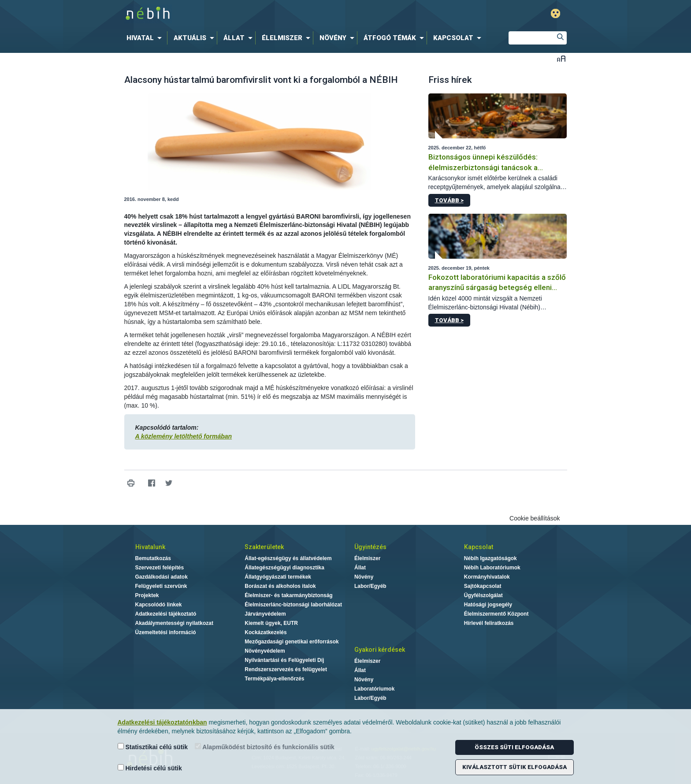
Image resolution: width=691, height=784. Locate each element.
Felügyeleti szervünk (161, 586)
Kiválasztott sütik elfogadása (515, 767)
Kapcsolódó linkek (159, 605)
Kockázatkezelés (266, 632)
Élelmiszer (367, 558)
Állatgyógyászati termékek (278, 577)
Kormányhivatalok (487, 577)
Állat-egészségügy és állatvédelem (288, 558)
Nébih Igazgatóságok (490, 558)
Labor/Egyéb (370, 586)
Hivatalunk (150, 547)
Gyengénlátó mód (555, 13)
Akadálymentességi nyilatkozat (174, 623)
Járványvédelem (265, 614)
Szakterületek (264, 547)
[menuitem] (146, 38)
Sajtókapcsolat (483, 586)
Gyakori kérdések (380, 650)
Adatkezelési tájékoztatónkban (162, 722)
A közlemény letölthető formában (184, 436)
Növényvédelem (265, 651)
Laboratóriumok (374, 689)
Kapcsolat (479, 547)
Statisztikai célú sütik (153, 747)
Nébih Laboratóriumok (492, 568)
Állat (360, 568)
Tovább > (449, 200)
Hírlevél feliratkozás (489, 623)
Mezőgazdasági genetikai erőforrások (292, 642)
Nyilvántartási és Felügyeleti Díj (284, 660)
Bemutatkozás (153, 558)
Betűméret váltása (561, 58)
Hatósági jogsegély (488, 605)
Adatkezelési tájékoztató (166, 614)
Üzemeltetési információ (166, 632)
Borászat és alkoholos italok (280, 586)
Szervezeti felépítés (160, 568)
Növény (364, 577)
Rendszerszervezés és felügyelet (286, 669)
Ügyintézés (370, 547)
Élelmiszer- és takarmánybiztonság (288, 595)
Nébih (252, 14)
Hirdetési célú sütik (150, 768)
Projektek (147, 595)
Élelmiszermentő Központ (496, 614)
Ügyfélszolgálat (483, 595)
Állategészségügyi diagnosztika (284, 568)
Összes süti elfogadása (514, 747)
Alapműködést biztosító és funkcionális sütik (265, 747)
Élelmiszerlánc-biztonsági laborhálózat (293, 605)
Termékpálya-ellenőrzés (274, 679)
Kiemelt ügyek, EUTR (271, 623)
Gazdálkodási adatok (162, 577)
